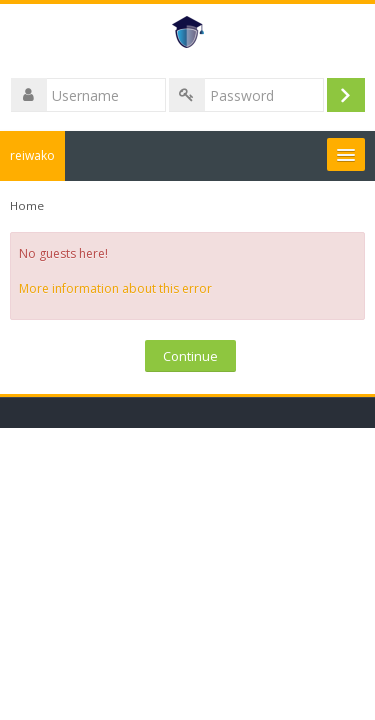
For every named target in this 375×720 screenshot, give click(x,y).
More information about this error (115, 288)
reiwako (32, 155)
